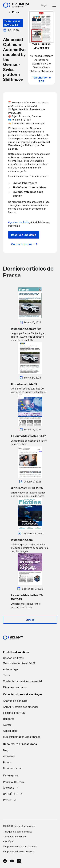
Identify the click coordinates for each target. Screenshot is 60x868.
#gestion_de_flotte (19, 222)
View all (30, 620)
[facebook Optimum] (5, 861)
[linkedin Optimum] (19, 861)
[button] (54, 5)
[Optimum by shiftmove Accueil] (13, 638)
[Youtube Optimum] (12, 861)
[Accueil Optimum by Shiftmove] (16, 5)
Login (44, 5)
